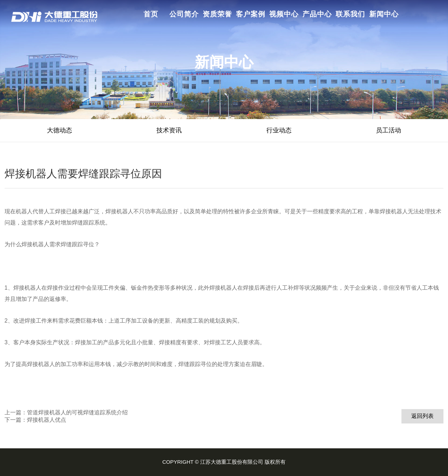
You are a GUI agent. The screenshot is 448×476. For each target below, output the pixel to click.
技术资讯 (169, 130)
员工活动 (388, 130)
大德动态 (59, 130)
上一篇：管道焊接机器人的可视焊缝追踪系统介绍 (66, 412)
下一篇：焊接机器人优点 (35, 420)
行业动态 (279, 130)
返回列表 (422, 416)
